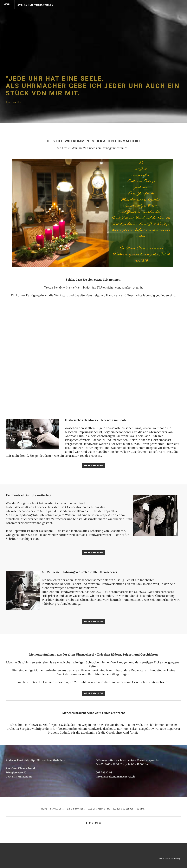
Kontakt (141, 809)
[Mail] (96, 823)
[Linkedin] (93, 823)
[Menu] (7, 4)
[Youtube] (100, 823)
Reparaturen (57, 809)
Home (44, 809)
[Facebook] (87, 823)
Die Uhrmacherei (76, 809)
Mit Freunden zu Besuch (120, 809)
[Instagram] (90, 823)
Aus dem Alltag (97, 809)
